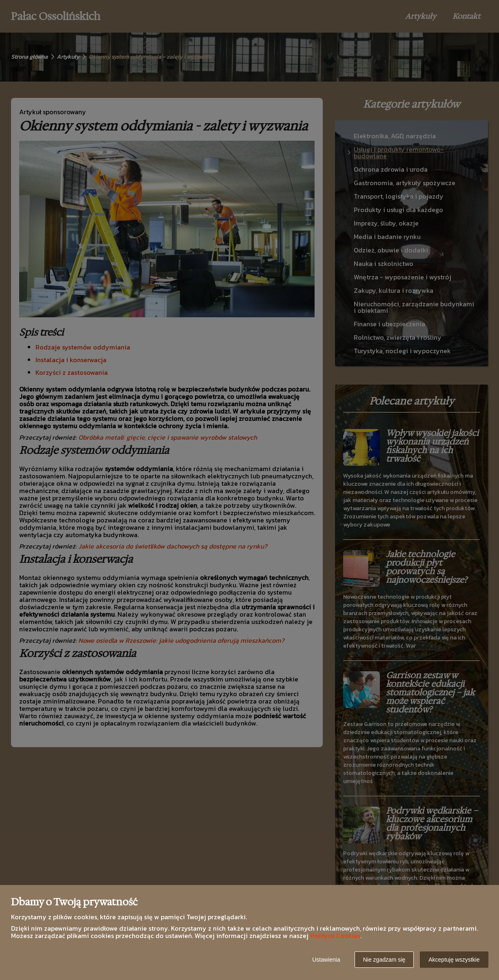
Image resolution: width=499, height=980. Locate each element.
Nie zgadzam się (384, 960)
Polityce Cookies (335, 936)
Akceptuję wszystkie (454, 960)
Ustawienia (326, 960)
